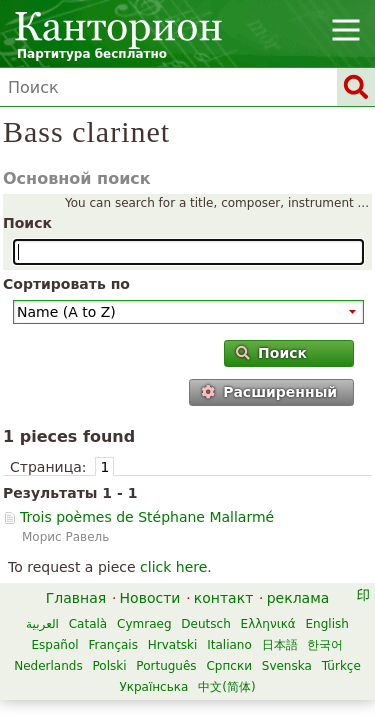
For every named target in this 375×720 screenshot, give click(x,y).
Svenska (287, 666)
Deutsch (205, 624)
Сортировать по (66, 284)
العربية (42, 624)
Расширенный (269, 392)
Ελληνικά (268, 624)
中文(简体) (226, 687)
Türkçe (341, 666)
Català (88, 624)
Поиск (27, 223)
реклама (298, 598)
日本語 (280, 645)
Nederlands (48, 666)
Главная (76, 598)
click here (173, 567)
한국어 (325, 645)
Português (166, 666)
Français (112, 645)
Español (55, 645)
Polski (109, 666)
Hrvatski (173, 645)
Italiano (229, 645)
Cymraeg (144, 624)
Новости (150, 598)
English (327, 624)
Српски (229, 666)
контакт (224, 598)
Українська (153, 687)
